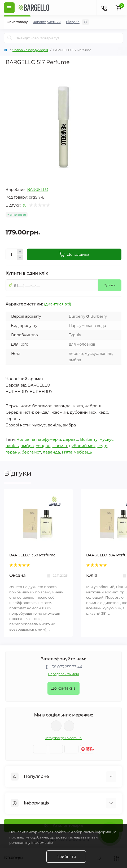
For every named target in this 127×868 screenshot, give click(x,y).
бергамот (31, 452)
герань (13, 452)
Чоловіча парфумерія (30, 50)
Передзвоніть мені (63, 674)
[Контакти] (104, 8)
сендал (43, 446)
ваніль (12, 446)
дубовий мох (82, 446)
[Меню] (9, 8)
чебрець (83, 452)
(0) (25, 205)
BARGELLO (38, 190)
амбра (27, 446)
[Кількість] (11, 254)
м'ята (67, 452)
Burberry (89, 439)
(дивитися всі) (58, 304)
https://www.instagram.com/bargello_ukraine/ (69, 726)
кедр (102, 446)
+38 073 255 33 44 (66, 667)
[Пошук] (10, 38)
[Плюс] (20, 251)
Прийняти (66, 857)
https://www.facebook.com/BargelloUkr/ (56, 726)
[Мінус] (20, 258)
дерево (71, 439)
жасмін (60, 446)
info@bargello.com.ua (63, 738)
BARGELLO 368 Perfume (32, 555)
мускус (107, 439)
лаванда (52, 452)
